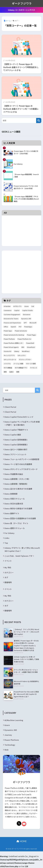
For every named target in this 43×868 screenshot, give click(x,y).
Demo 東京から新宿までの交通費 (18, 508)
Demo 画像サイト (12, 513)
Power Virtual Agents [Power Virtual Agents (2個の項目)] (11, 347)
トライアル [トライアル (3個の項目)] (7, 364)
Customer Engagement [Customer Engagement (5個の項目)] (12, 314)
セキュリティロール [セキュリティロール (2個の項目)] (10, 359)
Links (7, 538)
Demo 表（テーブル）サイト (16, 523)
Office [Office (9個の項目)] (6, 327)
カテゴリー (9, 573)
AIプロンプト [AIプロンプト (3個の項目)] (17, 306)
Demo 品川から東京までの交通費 (18, 489)
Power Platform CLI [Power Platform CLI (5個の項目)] (24, 339)
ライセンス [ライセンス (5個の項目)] (34, 368)
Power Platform (12, 740)
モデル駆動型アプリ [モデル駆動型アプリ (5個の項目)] (21, 368)
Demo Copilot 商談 (13, 435)
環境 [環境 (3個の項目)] (5, 372)
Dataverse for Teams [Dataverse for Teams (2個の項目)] (11, 319)
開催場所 (8, 582)
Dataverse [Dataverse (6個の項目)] (27, 314)
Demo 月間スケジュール (15, 499)
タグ (6, 577)
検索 (37, 390)
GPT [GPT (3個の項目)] (25, 323)
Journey (8, 735)
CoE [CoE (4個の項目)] (33, 306)
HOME (22, 841)
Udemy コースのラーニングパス (21, 10)
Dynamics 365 (11, 730)
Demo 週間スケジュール (15, 528)
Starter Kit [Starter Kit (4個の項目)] (8, 351)
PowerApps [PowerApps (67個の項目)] (28, 327)
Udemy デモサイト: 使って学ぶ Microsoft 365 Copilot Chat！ (22, 549)
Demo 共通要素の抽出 (14, 474)
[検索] (39, 121)
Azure (7, 725)
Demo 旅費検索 (11, 494)
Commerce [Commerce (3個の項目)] (8, 310)
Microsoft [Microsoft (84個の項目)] (33, 323)
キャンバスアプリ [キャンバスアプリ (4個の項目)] (9, 355)
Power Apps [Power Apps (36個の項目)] (8, 331)
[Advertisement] (21, 221)
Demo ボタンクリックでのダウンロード (21, 469)
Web (6, 750)
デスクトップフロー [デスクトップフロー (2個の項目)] (25, 359)
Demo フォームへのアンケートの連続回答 (22, 459)
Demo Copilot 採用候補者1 (16, 440)
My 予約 (8, 567)
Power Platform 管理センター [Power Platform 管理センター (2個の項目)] (14, 343)
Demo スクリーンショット (15, 454)
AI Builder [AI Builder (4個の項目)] (7, 306)
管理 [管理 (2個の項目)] (18, 372)
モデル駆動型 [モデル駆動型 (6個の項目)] (8, 368)
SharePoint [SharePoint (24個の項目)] (31, 347)
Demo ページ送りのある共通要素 (18, 464)
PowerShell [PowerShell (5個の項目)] (30, 343)
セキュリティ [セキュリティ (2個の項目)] (22, 355)
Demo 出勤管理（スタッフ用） (17, 479)
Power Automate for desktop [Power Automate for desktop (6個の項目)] (14, 335)
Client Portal (10, 407)
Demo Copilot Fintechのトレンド (19, 417)
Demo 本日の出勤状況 (14, 504)
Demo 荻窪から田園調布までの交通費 (20, 518)
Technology (10, 745)
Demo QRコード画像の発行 (16, 449)
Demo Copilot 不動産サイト (16, 430)
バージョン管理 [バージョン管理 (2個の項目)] (18, 364)
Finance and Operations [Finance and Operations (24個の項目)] (12, 323)
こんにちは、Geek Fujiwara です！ (19, 556)
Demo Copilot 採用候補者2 (16, 445)
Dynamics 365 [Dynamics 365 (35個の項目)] (26, 319)
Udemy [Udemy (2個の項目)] (17, 351)
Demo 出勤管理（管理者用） (16, 484)
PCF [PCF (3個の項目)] (20, 327)
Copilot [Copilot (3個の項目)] (17, 310)
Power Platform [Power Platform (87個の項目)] (9, 339)
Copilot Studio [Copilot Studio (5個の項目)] (28, 310)
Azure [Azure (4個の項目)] (26, 306)
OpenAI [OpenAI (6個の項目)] (13, 327)
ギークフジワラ (22, 3)
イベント (8, 561)
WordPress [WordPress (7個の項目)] (26, 351)
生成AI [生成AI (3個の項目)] (11, 372)
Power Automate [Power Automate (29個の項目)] (21, 331)
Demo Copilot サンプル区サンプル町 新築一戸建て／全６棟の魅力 (22, 423)
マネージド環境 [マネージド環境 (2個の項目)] (31, 364)
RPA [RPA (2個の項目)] (23, 347)
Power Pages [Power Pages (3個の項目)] (31, 335)
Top (6, 543)
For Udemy (9, 533)
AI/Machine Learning (14, 720)
